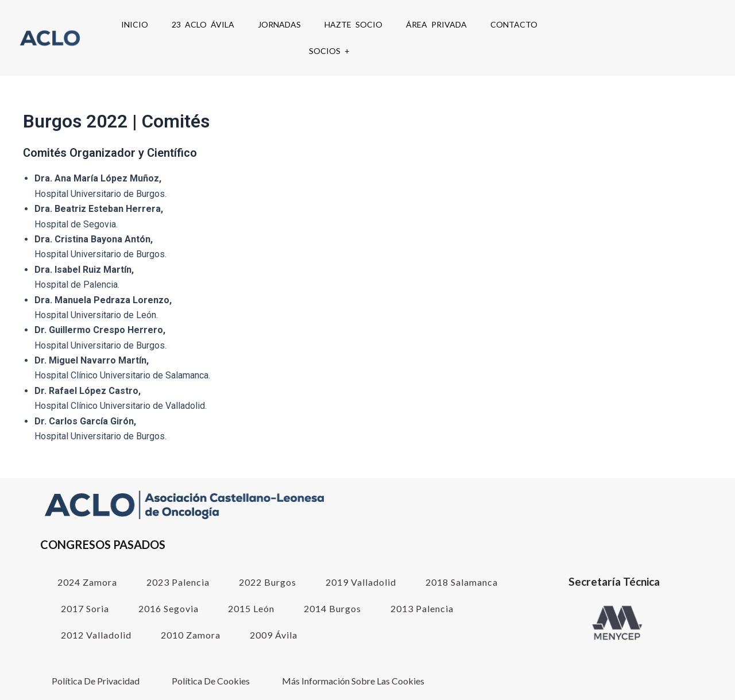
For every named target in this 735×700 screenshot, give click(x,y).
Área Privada (436, 24)
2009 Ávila (274, 635)
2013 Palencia (422, 608)
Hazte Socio (353, 24)
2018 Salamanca (462, 582)
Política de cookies (211, 681)
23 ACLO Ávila (203, 24)
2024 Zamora (87, 582)
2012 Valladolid (96, 635)
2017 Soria (85, 608)
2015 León (251, 608)
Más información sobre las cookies (353, 681)
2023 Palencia (178, 582)
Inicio (135, 24)
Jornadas (279, 24)
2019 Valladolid (361, 582)
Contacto (514, 24)
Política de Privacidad (96, 681)
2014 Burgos (332, 608)
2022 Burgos (268, 582)
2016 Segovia (169, 608)
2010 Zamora (191, 635)
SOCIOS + (329, 51)
